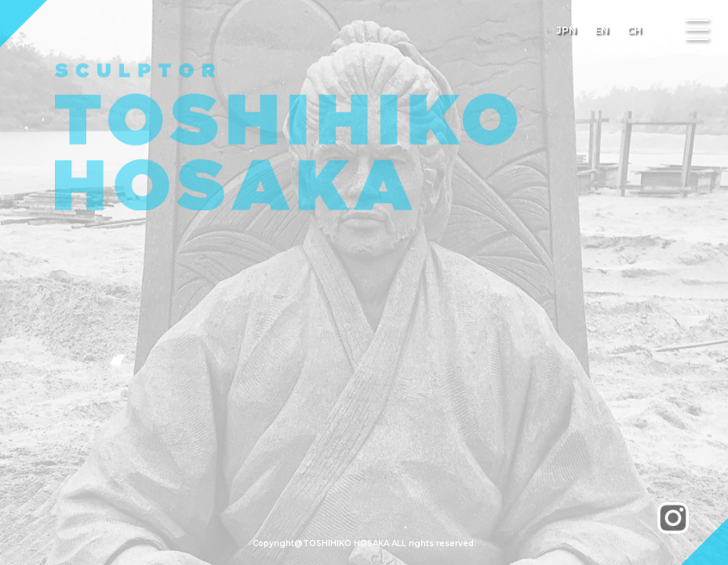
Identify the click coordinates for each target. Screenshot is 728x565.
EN (602, 30)
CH (634, 30)
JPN (566, 30)
